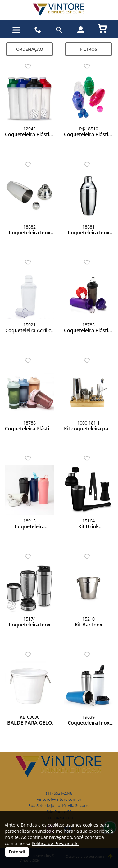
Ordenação (30, 49)
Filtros (89, 49)
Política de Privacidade (55, 843)
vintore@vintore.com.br (59, 799)
